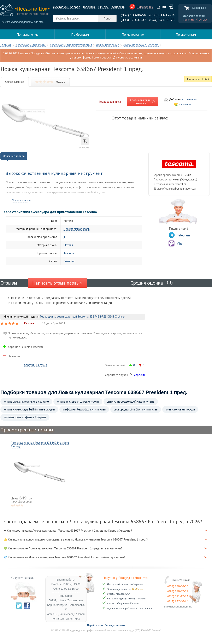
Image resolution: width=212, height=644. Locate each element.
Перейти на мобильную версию (106, 626)
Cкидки (103, 7)
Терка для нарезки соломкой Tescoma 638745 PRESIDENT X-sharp (82, 317)
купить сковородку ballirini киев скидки (29, 409)
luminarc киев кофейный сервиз (25, 417)
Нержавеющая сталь (76, 229)
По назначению (28, 34)
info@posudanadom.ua (178, 607)
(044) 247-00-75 (162, 20)
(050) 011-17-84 (162, 15)
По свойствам (186, 34)
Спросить (140, 375)
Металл (68, 245)
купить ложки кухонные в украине (26, 402)
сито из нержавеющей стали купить (131, 402)
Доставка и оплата (66, 7)
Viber (176, 243)
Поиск (107, 18)
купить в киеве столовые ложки (78, 402)
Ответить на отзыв (36, 365)
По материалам (133, 34)
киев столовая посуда (180, 409)
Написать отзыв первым (57, 283)
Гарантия (89, 7)
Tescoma (69, 253)
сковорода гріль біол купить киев (136, 409)
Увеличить (83, 143)
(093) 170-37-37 (133, 20)
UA (158, 7)
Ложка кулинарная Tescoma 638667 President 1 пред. (40, 444)
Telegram (179, 235)
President (69, 261)
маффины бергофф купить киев (84, 409)
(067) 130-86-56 (133, 15)
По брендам (80, 34)
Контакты (118, 7)
